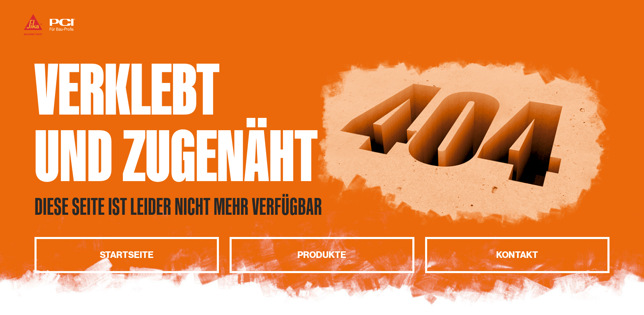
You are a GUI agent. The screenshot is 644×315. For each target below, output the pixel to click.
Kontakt (517, 255)
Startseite (127, 255)
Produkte (322, 255)
